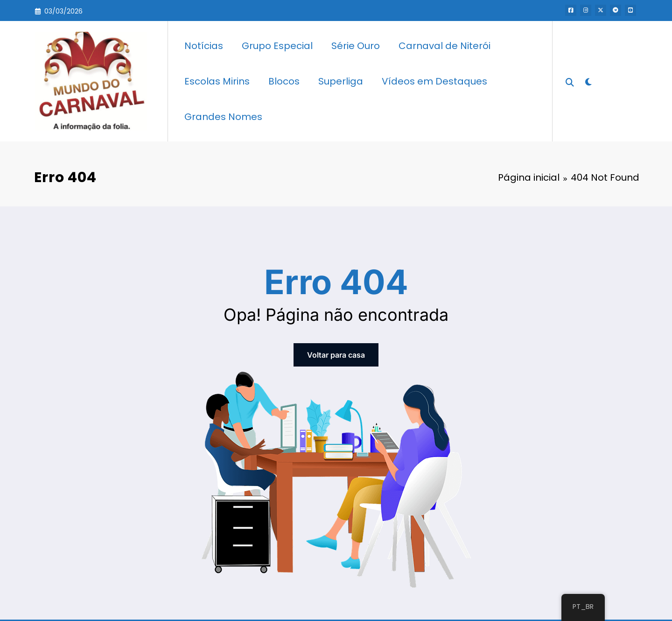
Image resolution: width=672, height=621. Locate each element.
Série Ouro (356, 46)
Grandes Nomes (223, 117)
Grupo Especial (277, 46)
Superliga (341, 81)
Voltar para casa (336, 355)
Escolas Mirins (217, 81)
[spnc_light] (588, 81)
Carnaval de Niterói (444, 46)
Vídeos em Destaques (434, 81)
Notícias (204, 46)
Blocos (284, 81)
